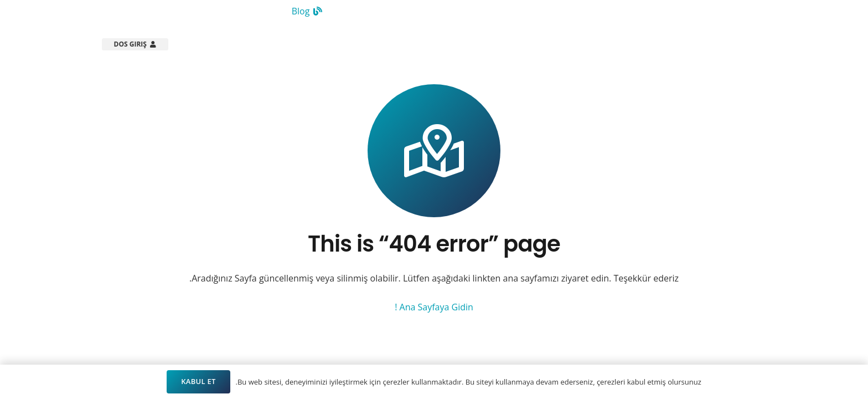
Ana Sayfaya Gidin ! (434, 307)
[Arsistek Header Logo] (717, 44)
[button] (502, 44)
